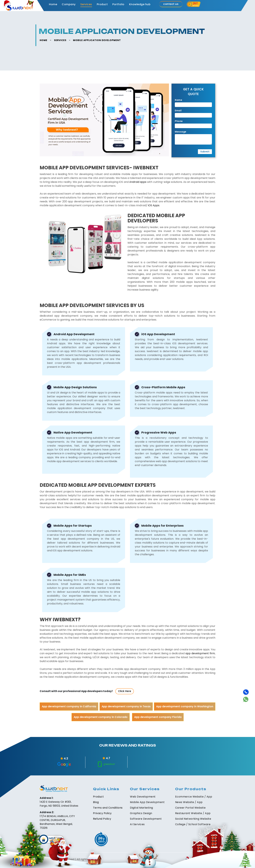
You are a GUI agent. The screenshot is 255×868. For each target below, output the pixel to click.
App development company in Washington (185, 706)
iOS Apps (154, 205)
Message (181, 132)
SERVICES (60, 40)
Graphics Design (141, 813)
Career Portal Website (190, 808)
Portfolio (118, 4)
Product (102, 4)
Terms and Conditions (108, 808)
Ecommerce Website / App (194, 797)
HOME (44, 40)
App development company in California (69, 706)
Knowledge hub (140, 4)
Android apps (138, 182)
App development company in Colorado (101, 717)
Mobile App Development (147, 802)
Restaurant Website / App (193, 813)
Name (178, 100)
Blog (96, 802)
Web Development (143, 797)
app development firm (200, 653)
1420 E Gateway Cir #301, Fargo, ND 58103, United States (59, 804)
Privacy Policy (102, 813)
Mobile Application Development (97, 40)
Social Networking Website (193, 819)
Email (178, 111)
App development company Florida (158, 717)
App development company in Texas (126, 706)
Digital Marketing (141, 808)
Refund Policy (102, 819)
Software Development (146, 819)
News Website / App (189, 802)
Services (86, 4)
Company (69, 4)
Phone (179, 121)
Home (53, 4)
